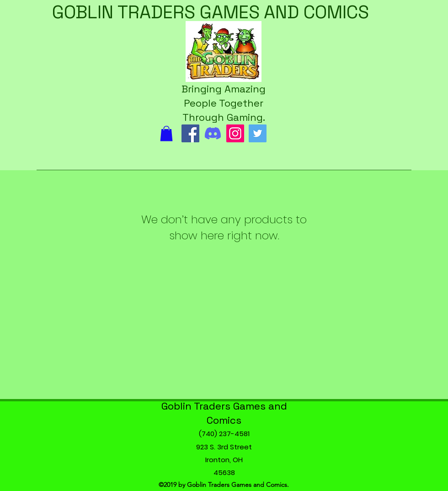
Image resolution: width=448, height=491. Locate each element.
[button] (166, 133)
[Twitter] (258, 133)
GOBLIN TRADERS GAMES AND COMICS (211, 12)
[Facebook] (190, 133)
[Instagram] (235, 133)
